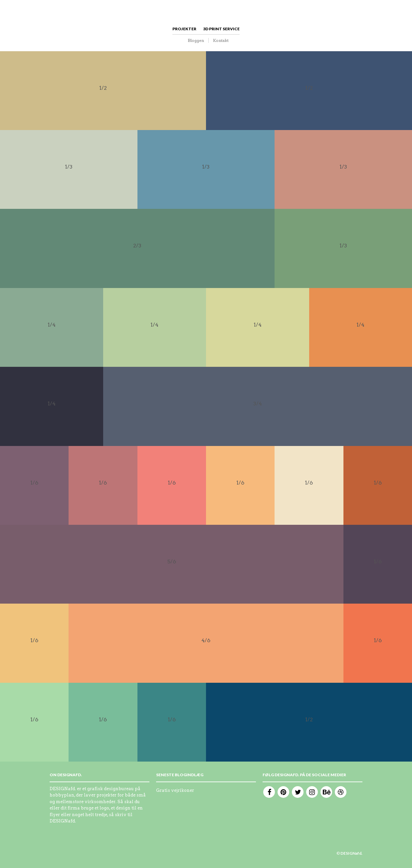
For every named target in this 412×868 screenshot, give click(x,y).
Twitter (298, 792)
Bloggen (196, 40)
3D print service (221, 29)
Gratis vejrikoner (175, 790)
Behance (326, 792)
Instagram (312, 792)
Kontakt (221, 40)
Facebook (269, 792)
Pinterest (283, 792)
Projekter (184, 29)
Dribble (341, 792)
